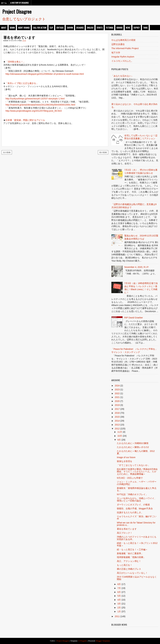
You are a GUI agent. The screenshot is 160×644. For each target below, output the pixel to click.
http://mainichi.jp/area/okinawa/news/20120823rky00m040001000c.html (40, 105)
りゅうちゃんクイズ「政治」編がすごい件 (137, 518)
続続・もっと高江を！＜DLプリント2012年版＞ (137, 544)
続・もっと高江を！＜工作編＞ (132, 549)
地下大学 (116, 53)
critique (60, 28)
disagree (80, 28)
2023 (117, 390)
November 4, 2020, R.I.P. (137, 267)
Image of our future (126, 457)
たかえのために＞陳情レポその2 (133, 447)
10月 (120, 436)
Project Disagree (17, 11)
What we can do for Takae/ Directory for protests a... (136, 524)
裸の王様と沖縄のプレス (129, 569)
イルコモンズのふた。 (122, 61)
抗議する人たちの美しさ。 (130, 512)
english (90, 28)
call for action (40, 28)
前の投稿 (103, 152)
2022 (117, 393)
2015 (117, 417)
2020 (117, 401)
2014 (117, 421)
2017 (117, 409)
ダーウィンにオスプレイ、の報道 (133, 505)
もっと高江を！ (125, 565)
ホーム (4, 3)
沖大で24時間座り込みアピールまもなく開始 (137, 578)
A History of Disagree (20, 3)
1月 (119, 612)
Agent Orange (24, 28)
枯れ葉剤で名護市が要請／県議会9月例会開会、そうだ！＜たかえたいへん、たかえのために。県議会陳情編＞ (137, 472)
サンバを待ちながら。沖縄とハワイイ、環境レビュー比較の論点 (137, 499)
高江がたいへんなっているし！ (132, 573)
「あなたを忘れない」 (122, 76)
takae (145, 28)
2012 (117, 429)
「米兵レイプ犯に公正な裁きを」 (22, 83)
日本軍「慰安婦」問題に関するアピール (25, 120)
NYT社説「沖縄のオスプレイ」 (132, 494)
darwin (70, 28)
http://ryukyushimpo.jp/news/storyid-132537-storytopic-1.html (35, 99)
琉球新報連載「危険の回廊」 (131, 557)
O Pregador (83, 641)
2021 (117, 397)
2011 (117, 616)
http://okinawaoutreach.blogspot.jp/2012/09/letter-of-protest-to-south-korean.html (45, 74)
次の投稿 (7, 152)
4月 (119, 600)
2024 (117, 386)
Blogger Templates (103, 641)
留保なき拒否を (125, 461)
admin (12, 28)
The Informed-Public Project (125, 48)
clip (51, 28)
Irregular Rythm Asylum (123, 57)
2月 (119, 608)
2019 (117, 405)
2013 (117, 425)
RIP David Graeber (134, 318)
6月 (119, 592)
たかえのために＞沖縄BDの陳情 (133, 443)
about (4, 28)
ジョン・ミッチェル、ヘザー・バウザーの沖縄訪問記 (137, 483)
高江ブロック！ (125, 533)
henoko (119, 28)
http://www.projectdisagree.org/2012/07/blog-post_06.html (34, 111)
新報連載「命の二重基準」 (130, 553)
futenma (109, 28)
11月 (120, 432)
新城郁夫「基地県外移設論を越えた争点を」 (137, 489)
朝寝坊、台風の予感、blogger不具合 (135, 509)
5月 (119, 596)
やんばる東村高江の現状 (123, 40)
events (100, 28)
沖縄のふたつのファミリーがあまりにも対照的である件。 (137, 538)
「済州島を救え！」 (15, 62)
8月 (119, 584)
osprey (137, 28)
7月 (119, 588)
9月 (119, 440)
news (128, 28)
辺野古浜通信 (118, 44)
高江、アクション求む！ (129, 561)
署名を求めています (19, 37)
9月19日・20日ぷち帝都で (130, 478)
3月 (119, 604)
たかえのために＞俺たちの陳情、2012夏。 (136, 452)
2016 (117, 413)
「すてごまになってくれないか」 (133, 465)
